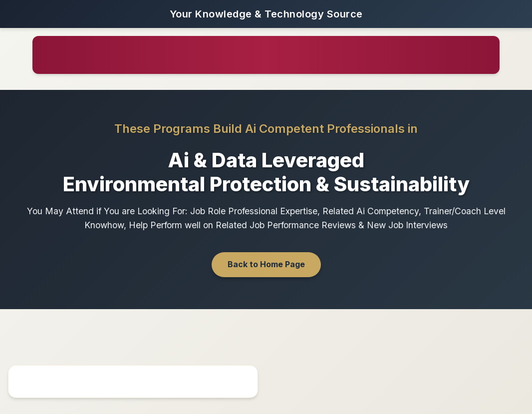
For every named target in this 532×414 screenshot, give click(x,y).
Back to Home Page (266, 264)
